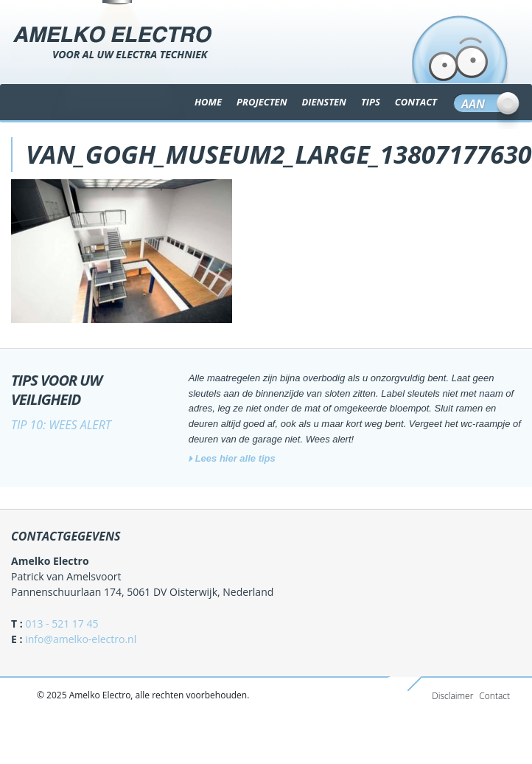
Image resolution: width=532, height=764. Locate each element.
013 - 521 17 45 (62, 624)
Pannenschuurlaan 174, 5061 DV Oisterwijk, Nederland (142, 592)
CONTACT (416, 102)
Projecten (262, 102)
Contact (494, 696)
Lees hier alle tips (235, 458)
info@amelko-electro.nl (81, 639)
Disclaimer (452, 696)
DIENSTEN (323, 102)
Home (208, 102)
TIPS (371, 102)
